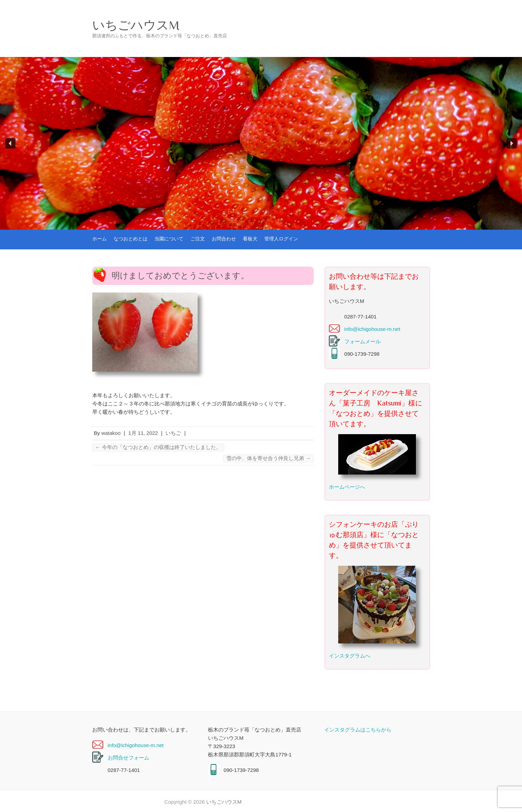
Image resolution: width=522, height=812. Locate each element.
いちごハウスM (136, 25)
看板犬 (250, 239)
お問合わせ (224, 239)
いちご (173, 433)
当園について (169, 239)
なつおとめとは (131, 239)
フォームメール (363, 341)
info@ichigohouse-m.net (372, 329)
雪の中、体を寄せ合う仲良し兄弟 (268, 458)
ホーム (99, 239)
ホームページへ (347, 487)
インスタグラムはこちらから (358, 730)
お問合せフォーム (129, 758)
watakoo (111, 433)
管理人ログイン (281, 239)
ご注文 (198, 239)
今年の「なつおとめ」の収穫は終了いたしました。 (158, 447)
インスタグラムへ (350, 656)
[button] (10, 143)
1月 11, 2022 (143, 433)
